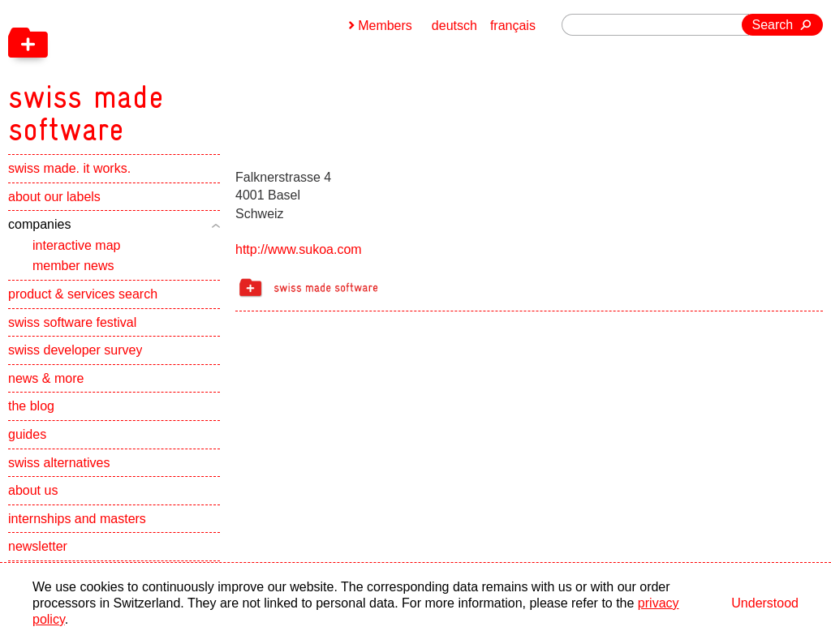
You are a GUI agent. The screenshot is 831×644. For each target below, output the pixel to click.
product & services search (83, 294)
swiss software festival (72, 322)
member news (73, 266)
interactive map (77, 245)
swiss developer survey (75, 350)
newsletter (38, 546)
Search (773, 25)
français (513, 26)
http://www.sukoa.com (299, 249)
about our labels (54, 197)
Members (385, 26)
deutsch (454, 26)
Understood (765, 603)
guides (27, 434)
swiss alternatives (59, 463)
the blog (31, 406)
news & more (46, 378)
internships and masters (77, 519)
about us (33, 490)
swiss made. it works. (69, 168)
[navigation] (170, 73)
